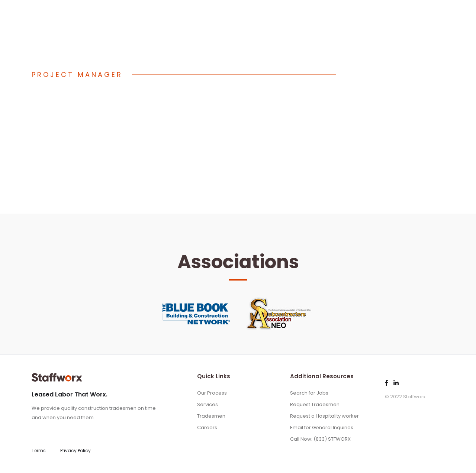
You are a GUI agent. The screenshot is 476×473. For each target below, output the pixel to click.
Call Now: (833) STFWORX (320, 439)
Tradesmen (407, 15)
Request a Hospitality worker (324, 416)
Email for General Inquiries (322, 427)
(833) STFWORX (129, 16)
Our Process (332, 15)
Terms (39, 451)
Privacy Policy (75, 451)
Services (370, 15)
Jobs (438, 15)
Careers (207, 427)
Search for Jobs (309, 393)
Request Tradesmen (315, 404)
